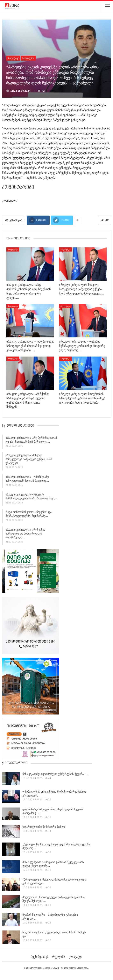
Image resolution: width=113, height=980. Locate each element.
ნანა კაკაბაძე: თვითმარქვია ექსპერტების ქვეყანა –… (55, 774)
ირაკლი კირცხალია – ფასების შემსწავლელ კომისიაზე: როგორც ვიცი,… (32, 497)
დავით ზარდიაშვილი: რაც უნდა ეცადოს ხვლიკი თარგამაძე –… (53, 811)
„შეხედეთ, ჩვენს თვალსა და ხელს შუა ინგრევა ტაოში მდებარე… (56, 846)
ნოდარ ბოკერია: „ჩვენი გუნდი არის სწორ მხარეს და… (54, 934)
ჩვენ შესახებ (40, 957)
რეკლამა (59, 957)
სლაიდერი (28, 58)
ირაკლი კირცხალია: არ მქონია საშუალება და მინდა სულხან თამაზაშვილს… (25, 534)
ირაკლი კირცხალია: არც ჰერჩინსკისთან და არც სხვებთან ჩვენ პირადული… (31, 440)
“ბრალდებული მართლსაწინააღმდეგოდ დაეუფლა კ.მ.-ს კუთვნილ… (54, 881)
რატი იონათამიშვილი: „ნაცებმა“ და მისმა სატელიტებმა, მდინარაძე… (29, 515)
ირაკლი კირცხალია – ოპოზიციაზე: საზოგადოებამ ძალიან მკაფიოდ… (27, 480)
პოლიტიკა (13, 58)
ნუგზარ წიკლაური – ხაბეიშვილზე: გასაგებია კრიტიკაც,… (50, 917)
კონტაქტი (76, 957)
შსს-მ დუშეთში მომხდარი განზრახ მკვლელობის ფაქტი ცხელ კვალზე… (53, 864)
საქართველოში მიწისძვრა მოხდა (44, 827)
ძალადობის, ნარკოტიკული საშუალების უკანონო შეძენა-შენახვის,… (54, 899)
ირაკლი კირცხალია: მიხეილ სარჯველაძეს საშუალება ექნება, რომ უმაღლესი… (29, 460)
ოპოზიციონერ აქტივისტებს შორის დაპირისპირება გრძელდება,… (54, 793)
